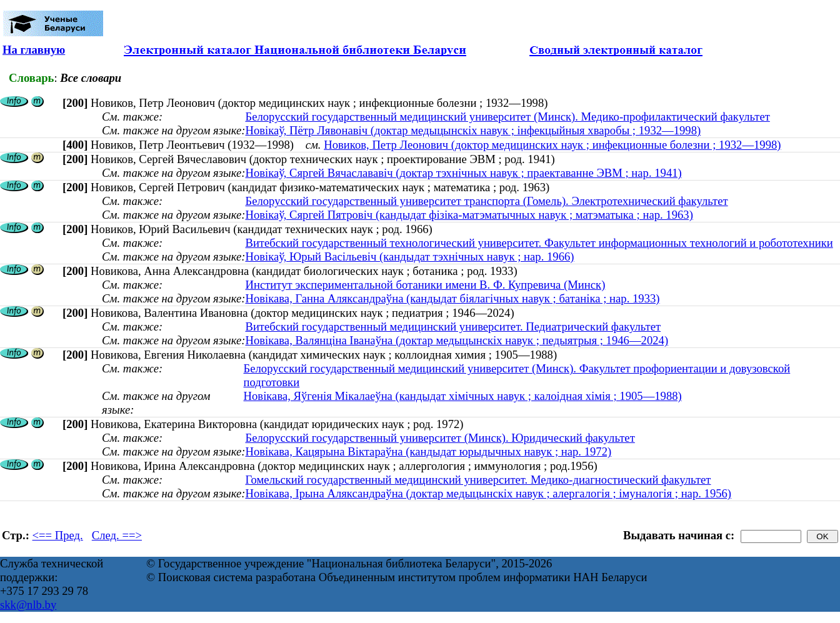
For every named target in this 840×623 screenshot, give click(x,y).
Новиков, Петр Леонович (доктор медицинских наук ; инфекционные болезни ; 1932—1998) (552, 145)
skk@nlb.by (28, 605)
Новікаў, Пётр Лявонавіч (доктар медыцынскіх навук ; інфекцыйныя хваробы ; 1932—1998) (473, 130)
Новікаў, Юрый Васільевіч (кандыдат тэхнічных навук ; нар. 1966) (409, 257)
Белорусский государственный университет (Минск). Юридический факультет (440, 438)
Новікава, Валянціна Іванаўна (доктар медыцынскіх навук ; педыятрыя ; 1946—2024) (457, 340)
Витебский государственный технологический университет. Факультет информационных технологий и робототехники (539, 243)
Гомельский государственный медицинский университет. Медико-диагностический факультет (478, 480)
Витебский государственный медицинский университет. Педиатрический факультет (453, 326)
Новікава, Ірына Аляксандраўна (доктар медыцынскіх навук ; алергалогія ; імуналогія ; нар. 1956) (488, 493)
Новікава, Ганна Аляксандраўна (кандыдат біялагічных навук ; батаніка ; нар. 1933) (452, 298)
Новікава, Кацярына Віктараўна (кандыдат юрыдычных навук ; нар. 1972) (428, 451)
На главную (34, 50)
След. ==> (117, 535)
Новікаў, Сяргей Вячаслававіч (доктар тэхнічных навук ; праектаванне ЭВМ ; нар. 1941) (463, 173)
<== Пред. (58, 535)
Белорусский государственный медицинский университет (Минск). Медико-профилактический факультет (507, 117)
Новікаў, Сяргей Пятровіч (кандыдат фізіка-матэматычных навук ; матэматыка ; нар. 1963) (469, 215)
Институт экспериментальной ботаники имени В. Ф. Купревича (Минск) (425, 285)
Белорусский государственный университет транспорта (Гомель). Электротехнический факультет (486, 201)
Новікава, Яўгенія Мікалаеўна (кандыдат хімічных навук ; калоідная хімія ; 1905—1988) (463, 396)
